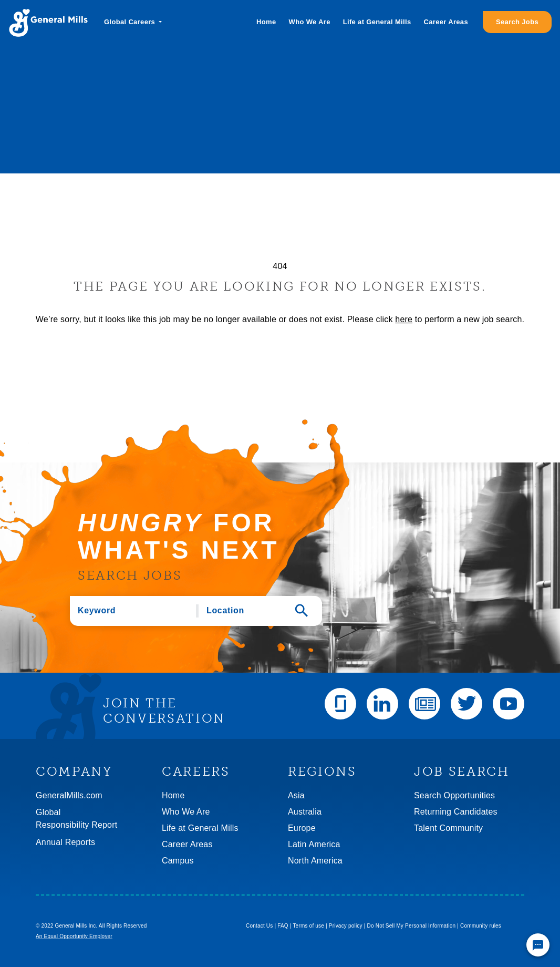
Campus (178, 861)
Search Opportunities (454, 795)
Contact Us (259, 926)
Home (266, 22)
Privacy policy (346, 926)
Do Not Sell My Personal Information (412, 926)
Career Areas (446, 22)
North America (315, 861)
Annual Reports (65, 842)
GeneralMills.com (69, 795)
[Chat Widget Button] (538, 945)
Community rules (481, 926)
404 (280, 266)
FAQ (283, 926)
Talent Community (448, 828)
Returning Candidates (456, 812)
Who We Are (310, 22)
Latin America (314, 844)
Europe (302, 828)
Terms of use (308, 926)
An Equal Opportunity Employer (74, 936)
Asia (296, 795)
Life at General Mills (377, 22)
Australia (305, 812)
